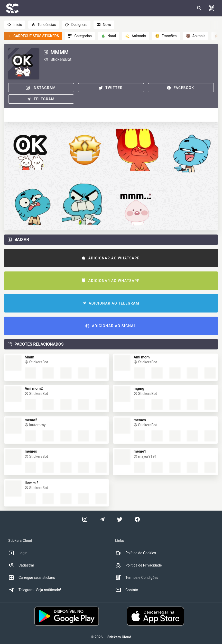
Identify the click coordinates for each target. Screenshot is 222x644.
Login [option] (18, 553)
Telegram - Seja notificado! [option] (35, 590)
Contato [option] (127, 590)
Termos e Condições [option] (137, 578)
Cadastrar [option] (21, 565)
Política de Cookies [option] (136, 553)
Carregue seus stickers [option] (32, 578)
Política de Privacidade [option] (138, 565)
